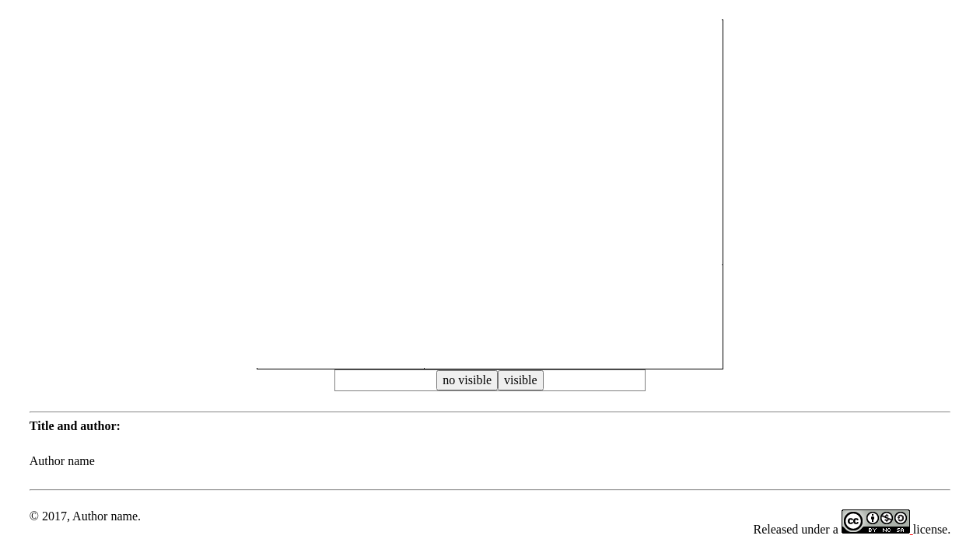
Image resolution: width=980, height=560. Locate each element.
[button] (490, 205)
